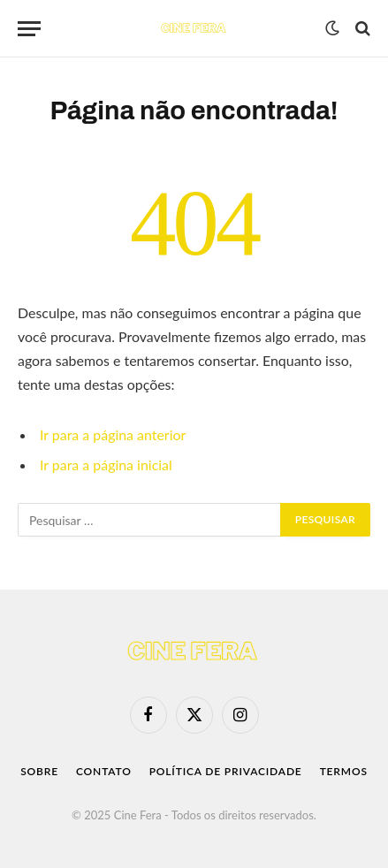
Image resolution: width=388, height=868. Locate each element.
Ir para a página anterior (113, 434)
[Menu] (29, 29)
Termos (344, 771)
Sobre (39, 771)
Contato (104, 771)
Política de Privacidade (226, 771)
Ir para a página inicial (106, 464)
